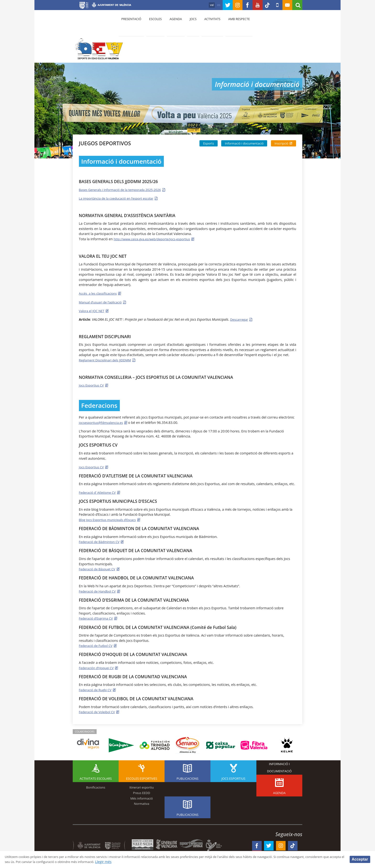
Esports (208, 143)
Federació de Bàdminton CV (101, 541)
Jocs (188, 24)
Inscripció (281, 143)
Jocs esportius (233, 778)
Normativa (142, 803)
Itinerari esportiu (142, 787)
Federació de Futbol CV (97, 645)
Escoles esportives (142, 778)
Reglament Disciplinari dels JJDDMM (108, 360)
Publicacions (187, 778)
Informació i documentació (244, 143)
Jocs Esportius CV (93, 385)
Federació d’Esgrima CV (97, 618)
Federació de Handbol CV (99, 591)
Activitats (206, 24)
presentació (131, 24)
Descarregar (240, 319)
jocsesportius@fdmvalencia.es (103, 422)
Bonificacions (96, 787)
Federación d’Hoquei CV (98, 667)
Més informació (142, 797)
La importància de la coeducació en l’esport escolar (120, 198)
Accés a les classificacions (100, 293)
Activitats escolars (96, 778)
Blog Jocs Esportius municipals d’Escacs (110, 519)
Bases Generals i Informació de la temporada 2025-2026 (124, 190)
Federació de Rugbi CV (97, 689)
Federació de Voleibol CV (99, 711)
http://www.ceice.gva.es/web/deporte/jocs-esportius (155, 239)
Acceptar (360, 859)
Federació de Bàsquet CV (99, 568)
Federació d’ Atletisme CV (99, 492)
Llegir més (157, 862)
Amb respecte (232, 24)
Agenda (172, 24)
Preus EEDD (141, 792)
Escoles (154, 24)
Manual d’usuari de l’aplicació (102, 302)
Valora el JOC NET (93, 311)
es (208, 5)
